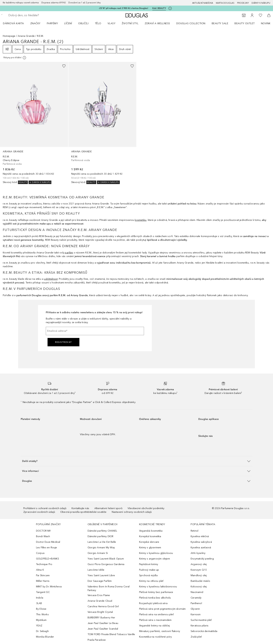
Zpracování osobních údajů (39, 512)
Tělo (98, 23)
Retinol (194, 531)
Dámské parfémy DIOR (101, 536)
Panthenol (196, 603)
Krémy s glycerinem (150, 548)
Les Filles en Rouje (47, 548)
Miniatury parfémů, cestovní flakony (160, 631)
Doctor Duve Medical (48, 542)
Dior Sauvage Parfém (100, 581)
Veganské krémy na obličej (154, 626)
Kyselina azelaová (201, 548)
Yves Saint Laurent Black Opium (106, 559)
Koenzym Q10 (199, 570)
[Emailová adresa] (95, 331)
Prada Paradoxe (97, 640)
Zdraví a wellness (157, 23)
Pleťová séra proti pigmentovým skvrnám (162, 609)
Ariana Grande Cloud (100, 601)
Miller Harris (43, 581)
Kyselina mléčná (200, 536)
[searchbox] (34, 15)
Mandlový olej (199, 575)
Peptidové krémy (149, 564)
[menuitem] (16, 23)
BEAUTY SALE (220, 23)
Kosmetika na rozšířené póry (155, 637)
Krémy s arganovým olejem (155, 559)
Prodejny (243, 3)
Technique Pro (44, 564)
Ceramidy (196, 598)
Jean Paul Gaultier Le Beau (103, 623)
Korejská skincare (149, 542)
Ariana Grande (26, 36)
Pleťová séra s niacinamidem (155, 620)
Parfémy (52, 23)
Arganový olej (199, 564)
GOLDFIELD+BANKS (48, 559)
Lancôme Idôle (96, 570)
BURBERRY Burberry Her (101, 618)
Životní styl (130, 23)
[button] (136, 461)
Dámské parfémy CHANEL (102, 531)
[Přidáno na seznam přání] (64, 66)
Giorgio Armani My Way (101, 548)
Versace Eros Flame (99, 595)
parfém (69, 253)
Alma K (40, 570)
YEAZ (39, 626)
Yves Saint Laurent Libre (101, 575)
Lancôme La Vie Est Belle (102, 542)
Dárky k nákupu (261, 3)
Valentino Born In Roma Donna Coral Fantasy (109, 588)
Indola (40, 598)
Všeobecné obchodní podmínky (146, 508)
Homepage (9, 36)
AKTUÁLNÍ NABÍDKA (203, 3)
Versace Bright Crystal (100, 612)
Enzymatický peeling (202, 559)
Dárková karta (13, 23)
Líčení (68, 23)
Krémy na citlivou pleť (151, 581)
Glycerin (195, 609)
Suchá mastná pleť (201, 620)
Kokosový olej (199, 587)
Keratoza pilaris (200, 626)
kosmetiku (141, 220)
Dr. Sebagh (42, 631)
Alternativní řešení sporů (108, 508)
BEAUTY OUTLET (245, 23)
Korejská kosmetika (150, 536)
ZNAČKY (35, 23)
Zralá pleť (196, 637)
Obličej (83, 23)
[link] (34, 123)
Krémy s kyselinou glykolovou (156, 553)
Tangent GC (43, 592)
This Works (42, 614)
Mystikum (41, 620)
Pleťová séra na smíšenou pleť (156, 614)
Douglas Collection (191, 23)
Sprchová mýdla (148, 575)
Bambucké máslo (200, 581)
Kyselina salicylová (201, 542)
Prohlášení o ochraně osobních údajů (45, 508)
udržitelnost (51, 279)
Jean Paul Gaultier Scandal (103, 629)
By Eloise (41, 609)
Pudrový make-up (149, 570)
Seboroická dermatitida (204, 631)
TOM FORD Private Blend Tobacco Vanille (111, 634)
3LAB (39, 603)
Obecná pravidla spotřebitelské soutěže (83, 512)
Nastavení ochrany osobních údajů (132, 512)
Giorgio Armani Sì (98, 553)
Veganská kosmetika (151, 531)
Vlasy (112, 23)
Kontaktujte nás (80, 508)
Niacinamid (197, 592)
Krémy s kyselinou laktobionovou (158, 587)
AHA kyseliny (198, 553)
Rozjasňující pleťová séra (153, 603)
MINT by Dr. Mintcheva (49, 587)
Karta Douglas (225, 3)
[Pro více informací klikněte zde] (170, 8)
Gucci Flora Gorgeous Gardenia (106, 564)
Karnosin (196, 614)
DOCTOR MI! (43, 531)
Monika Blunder (45, 637)
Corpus (40, 553)
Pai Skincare (43, 575)
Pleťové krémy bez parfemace (156, 592)
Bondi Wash (43, 536)
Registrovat (63, 342)
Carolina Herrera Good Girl (103, 606)
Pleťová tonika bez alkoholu (155, 598)
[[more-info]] (15, 58)
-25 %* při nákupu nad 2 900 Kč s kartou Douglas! (123, 8)
